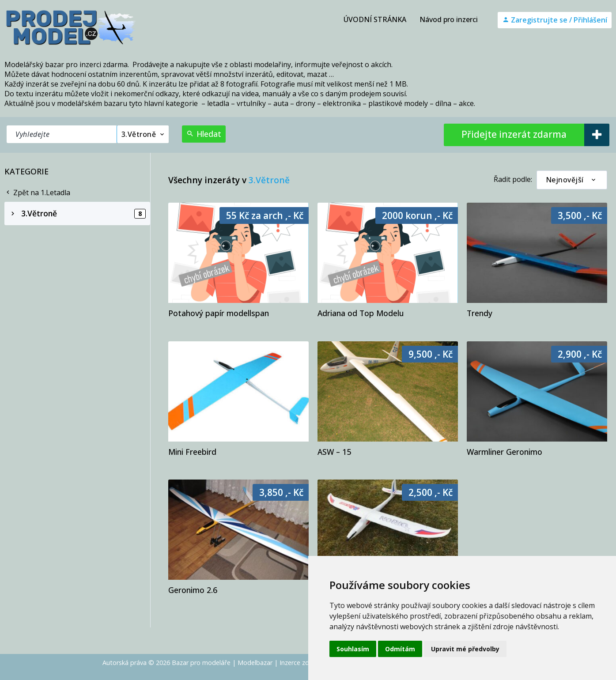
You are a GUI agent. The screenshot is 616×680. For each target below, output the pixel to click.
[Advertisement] (77, 280)
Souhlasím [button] (353, 649)
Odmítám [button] (400, 649)
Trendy (480, 313)
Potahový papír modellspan (219, 313)
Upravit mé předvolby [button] (465, 649)
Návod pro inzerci (449, 19)
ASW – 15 (334, 452)
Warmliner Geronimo (505, 452)
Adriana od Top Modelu (361, 313)
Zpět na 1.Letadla (37, 193)
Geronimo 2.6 (193, 590)
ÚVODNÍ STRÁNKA (375, 19)
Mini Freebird (192, 452)
